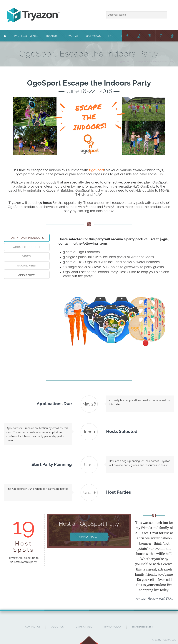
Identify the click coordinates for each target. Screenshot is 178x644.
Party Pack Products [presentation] (27, 238)
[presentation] (27, 275)
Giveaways (93, 36)
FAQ (111, 36)
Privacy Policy (112, 627)
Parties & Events (26, 36)
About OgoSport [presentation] (27, 247)
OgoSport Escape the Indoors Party (155, 62)
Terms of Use (83, 627)
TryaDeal (72, 36)
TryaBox (52, 36)
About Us (58, 627)
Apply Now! (89, 537)
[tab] (27, 238)
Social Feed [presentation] (27, 266)
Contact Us (33, 627)
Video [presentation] (27, 256)
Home (127, 62)
